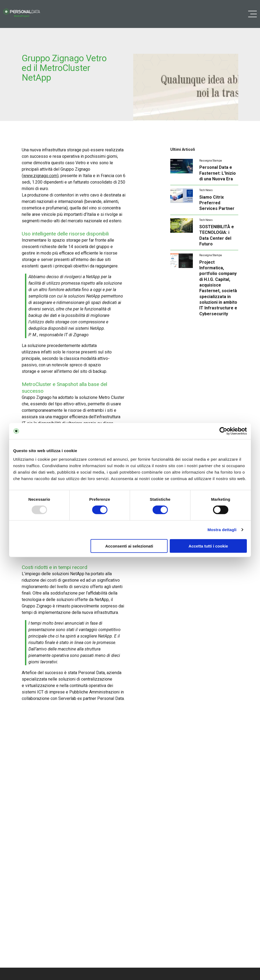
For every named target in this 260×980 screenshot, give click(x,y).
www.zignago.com (40, 176)
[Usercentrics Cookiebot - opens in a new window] (223, 431)
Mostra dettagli (222, 530)
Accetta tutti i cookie (208, 546)
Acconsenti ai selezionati (129, 546)
